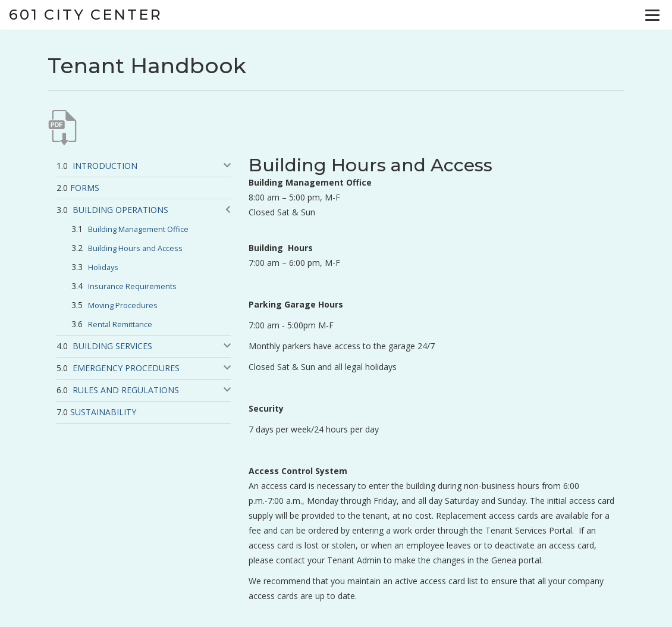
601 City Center (86, 15)
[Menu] (652, 15)
